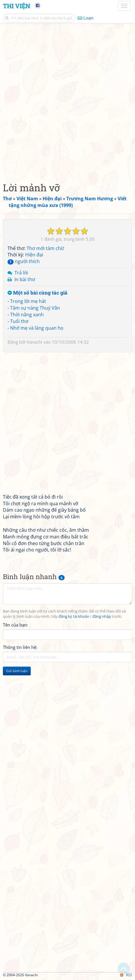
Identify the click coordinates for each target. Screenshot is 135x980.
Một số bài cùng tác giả (38, 293)
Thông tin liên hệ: (20, 647)
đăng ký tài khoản (74, 616)
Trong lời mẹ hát (28, 301)
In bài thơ (25, 279)
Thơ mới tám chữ (45, 248)
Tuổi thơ (19, 321)
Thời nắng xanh (27, 315)
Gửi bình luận (17, 671)
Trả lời (21, 273)
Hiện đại (34, 255)
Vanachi (34, 342)
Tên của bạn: (15, 625)
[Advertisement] (67, 101)
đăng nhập (102, 616)
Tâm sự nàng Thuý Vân (35, 308)
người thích (24, 261)
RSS (126, 975)
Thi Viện (17, 6)
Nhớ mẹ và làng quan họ (37, 328)
